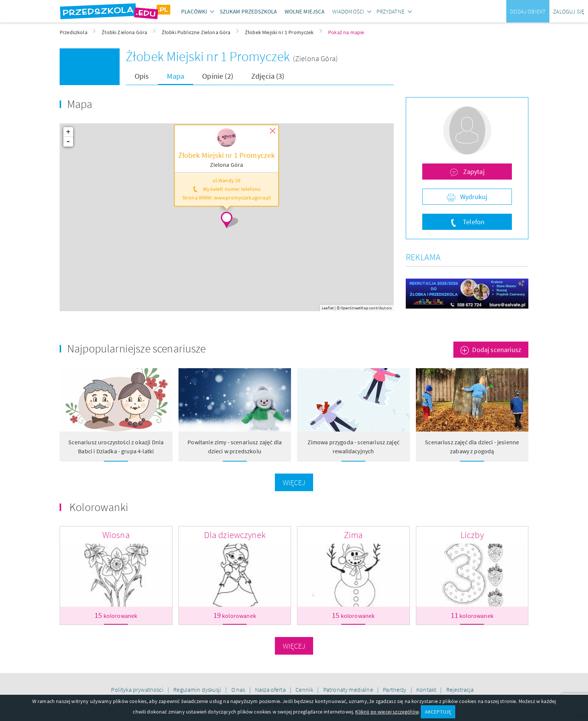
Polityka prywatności (138, 690)
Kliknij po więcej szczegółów (387, 712)
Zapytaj (473, 172)
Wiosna (116, 535)
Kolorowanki (99, 507)
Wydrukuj (473, 197)
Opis (142, 76)
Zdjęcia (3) (268, 76)
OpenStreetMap (354, 308)
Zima (353, 535)
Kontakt (427, 690)
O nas (239, 690)
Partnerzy (395, 690)
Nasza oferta (271, 690)
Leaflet (328, 308)
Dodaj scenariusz (497, 350)
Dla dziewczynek (235, 535)
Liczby (472, 535)
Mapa (176, 76)
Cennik (305, 690)
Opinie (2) (218, 76)
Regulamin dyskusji (198, 690)
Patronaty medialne (349, 690)
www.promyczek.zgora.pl (242, 198)
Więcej (294, 482)
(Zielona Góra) (315, 58)
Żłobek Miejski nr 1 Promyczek (209, 56)
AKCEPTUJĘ (438, 712)
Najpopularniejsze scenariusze (136, 348)
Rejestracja (460, 690)
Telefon (473, 222)
